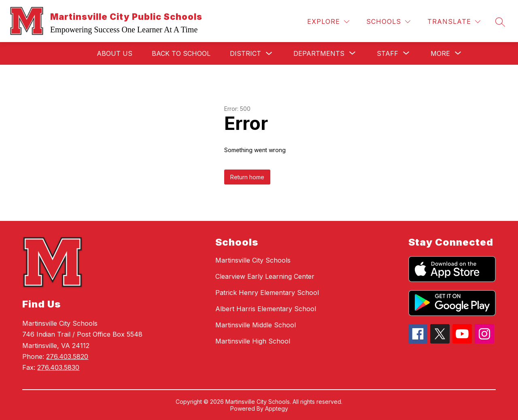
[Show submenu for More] (440, 53)
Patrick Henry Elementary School (267, 293)
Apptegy (277, 408)
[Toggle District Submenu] (269, 54)
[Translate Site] (454, 22)
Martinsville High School (253, 341)
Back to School (181, 53)
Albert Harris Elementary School (266, 309)
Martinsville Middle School (256, 325)
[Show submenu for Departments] (319, 53)
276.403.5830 (58, 367)
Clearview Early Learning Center (265, 276)
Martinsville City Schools (253, 260)
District (245, 53)
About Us (115, 53)
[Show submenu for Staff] (387, 53)
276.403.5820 (67, 356)
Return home (247, 177)
